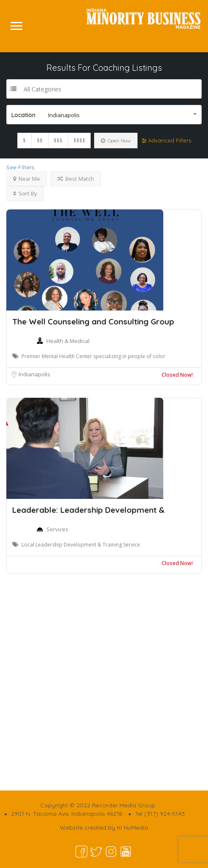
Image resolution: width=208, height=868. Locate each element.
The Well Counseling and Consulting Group (93, 321)
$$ (40, 141)
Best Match (76, 179)
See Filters (20, 167)
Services (57, 529)
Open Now (116, 141)
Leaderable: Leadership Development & (88, 510)
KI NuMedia (132, 828)
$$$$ (79, 141)
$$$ (58, 141)
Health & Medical (68, 341)
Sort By (25, 193)
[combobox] (104, 115)
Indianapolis (34, 374)
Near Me (27, 179)
